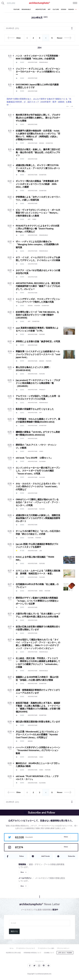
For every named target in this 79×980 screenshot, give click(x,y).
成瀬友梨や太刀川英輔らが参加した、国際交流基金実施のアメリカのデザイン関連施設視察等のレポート (38, 518)
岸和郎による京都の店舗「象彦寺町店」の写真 (38, 341)
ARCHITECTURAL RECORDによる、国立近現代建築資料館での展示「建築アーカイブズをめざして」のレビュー (38, 286)
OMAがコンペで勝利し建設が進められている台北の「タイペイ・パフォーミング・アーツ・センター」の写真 (38, 502)
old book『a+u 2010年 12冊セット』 (34, 458)
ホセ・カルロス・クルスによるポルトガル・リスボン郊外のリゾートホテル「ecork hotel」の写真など (38, 487)
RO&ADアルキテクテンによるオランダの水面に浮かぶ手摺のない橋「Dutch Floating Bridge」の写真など (38, 229)
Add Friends (46, 856)
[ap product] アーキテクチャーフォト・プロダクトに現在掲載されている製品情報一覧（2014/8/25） (38, 383)
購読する (14, 931)
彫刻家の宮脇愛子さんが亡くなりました (35, 409)
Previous (68, 106)
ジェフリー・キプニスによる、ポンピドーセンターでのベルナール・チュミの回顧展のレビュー (38, 72)
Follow (66, 837)
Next (72, 106)
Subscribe (72, 856)
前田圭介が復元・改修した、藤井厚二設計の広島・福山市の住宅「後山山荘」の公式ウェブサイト (38, 152)
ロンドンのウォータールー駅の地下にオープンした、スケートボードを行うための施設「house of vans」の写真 (38, 471)
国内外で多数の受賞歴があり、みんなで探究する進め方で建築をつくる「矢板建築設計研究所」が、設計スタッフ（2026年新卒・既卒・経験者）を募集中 (39, 102)
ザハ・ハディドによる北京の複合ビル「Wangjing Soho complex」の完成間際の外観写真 (37, 245)
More (22, 872)
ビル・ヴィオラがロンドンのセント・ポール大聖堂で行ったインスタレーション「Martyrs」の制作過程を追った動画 (38, 213)
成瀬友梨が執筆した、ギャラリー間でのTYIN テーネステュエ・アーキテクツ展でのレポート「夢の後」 (38, 168)
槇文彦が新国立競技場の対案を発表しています (38, 722)
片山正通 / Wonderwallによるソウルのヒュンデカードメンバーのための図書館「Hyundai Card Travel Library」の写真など (37, 735)
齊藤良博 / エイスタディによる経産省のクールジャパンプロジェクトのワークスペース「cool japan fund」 (38, 354)
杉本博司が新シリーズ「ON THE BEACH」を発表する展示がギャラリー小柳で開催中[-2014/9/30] (37, 315)
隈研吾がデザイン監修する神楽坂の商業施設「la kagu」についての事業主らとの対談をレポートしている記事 (37, 601)
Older (13, 38)
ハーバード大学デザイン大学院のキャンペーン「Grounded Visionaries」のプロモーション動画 (38, 750)
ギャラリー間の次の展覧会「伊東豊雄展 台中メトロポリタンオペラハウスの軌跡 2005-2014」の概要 (37, 184)
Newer (65, 38)
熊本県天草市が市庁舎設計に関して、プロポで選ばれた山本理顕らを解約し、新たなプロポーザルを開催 (38, 118)
